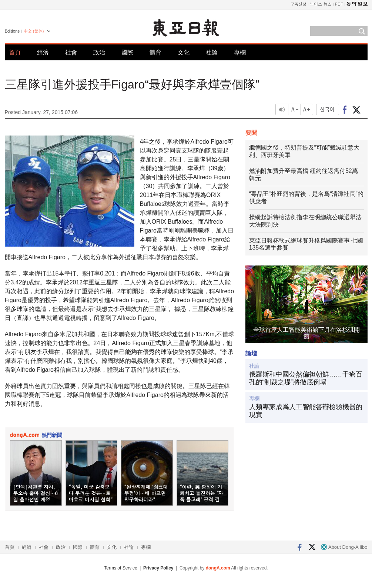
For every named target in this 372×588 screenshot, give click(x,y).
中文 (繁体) (34, 31)
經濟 (43, 52)
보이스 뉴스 (321, 4)
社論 (212, 52)
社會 (71, 52)
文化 (184, 52)
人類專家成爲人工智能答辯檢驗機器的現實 (306, 411)
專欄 (240, 52)
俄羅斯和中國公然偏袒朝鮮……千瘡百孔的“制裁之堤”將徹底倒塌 (306, 378)
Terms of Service (120, 568)
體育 (155, 52)
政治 (99, 52)
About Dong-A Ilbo (344, 547)
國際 (127, 52)
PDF (339, 4)
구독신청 (298, 4)
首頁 (15, 52)
